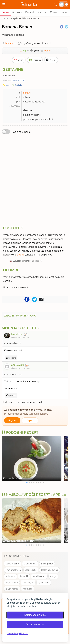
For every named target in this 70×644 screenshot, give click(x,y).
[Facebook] (62, 27)
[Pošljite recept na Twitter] (34, 299)
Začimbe (19, 85)
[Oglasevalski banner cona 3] (35, 180)
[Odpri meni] (4, 4)
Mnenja (54, 12)
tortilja (53, 576)
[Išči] (55, 4)
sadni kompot (39, 576)
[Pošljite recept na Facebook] (27, 299)
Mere (8, 85)
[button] (63, 4)
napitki (22, 18)
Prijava (12, 420)
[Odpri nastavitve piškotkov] (19, 634)
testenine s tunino (49, 570)
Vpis (30, 420)
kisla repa (11, 576)
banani (27, 93)
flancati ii (24, 576)
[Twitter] (67, 27)
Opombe (42, 12)
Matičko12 (11, 43)
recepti (13, 18)
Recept (5, 12)
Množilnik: (7, 80)
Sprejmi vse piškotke (35, 615)
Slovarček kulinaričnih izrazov (27, 261)
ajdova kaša (44, 582)
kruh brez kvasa (13, 570)
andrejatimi (18, 365)
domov (5, 18)
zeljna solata (12, 582)
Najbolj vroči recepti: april (33, 495)
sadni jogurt (28, 582)
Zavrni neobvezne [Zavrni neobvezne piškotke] (35, 624)
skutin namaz (30, 564)
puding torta (47, 564)
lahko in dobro (13, 564)
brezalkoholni (33, 18)
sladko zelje (31, 570)
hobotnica (28, 589)
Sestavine (17, 12)
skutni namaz (12, 589)
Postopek (30, 12)
